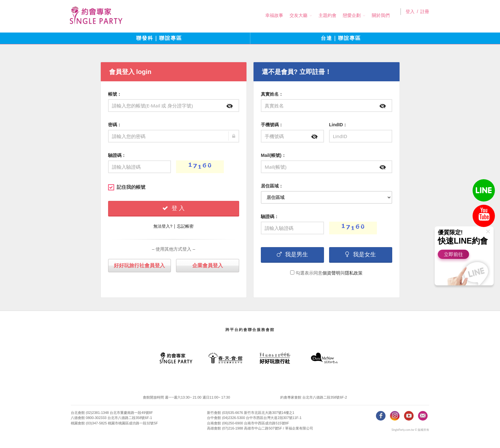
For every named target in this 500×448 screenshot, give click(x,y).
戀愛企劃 (346, 15)
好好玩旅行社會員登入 (139, 265)
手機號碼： (272, 125)
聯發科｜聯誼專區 (159, 38)
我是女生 (361, 254)
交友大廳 (292, 15)
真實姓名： (272, 94)
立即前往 (453, 254)
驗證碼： (117, 155)
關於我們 (375, 15)
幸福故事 (268, 15)
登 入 (173, 208)
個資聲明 (331, 273)
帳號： (115, 94)
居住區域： (272, 186)
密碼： (115, 125)
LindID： (338, 125)
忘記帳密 (185, 226)
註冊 (425, 16)
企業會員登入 (208, 265)
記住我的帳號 (127, 187)
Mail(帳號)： (273, 155)
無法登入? (163, 226)
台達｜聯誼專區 (341, 38)
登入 (410, 16)
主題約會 (321, 15)
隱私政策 (354, 273)
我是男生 (292, 254)
